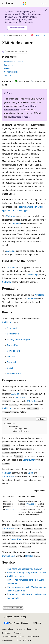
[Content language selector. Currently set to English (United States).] (15, 617)
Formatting (9, 65)
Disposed (11, 362)
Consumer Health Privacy (12, 637)
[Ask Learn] (32, 35)
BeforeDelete (13, 334)
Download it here (20, 117)
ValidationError (14, 374)
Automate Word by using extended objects (27, 573)
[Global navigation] (3, 4)
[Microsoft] (25, 4)
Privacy (17, 633)
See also (8, 75)
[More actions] (45, 35)
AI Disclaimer (7, 629)
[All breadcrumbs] (4, 35)
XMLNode (11, 216)
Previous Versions (23, 629)
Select (10, 368)
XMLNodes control (16, 576)
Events (7, 68)
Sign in (44, 3)
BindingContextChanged (18, 339)
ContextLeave (14, 351)
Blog (36, 629)
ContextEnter (13, 345)
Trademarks (7, 640)
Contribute (6, 633)
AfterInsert (12, 328)
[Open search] (38, 4)
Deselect (11, 357)
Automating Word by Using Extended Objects (17, 35)
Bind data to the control (14, 62)
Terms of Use (33, 637)
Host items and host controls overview (25, 569)
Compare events (11, 72)
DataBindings (32, 275)
